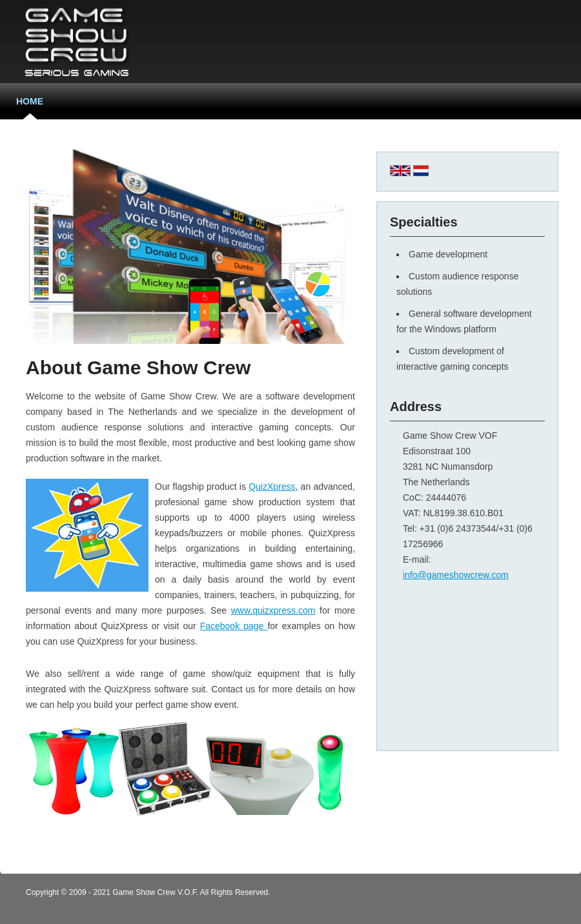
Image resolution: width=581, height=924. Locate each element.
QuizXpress (272, 487)
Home (30, 101)
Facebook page (234, 626)
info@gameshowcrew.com (456, 575)
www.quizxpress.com (273, 610)
